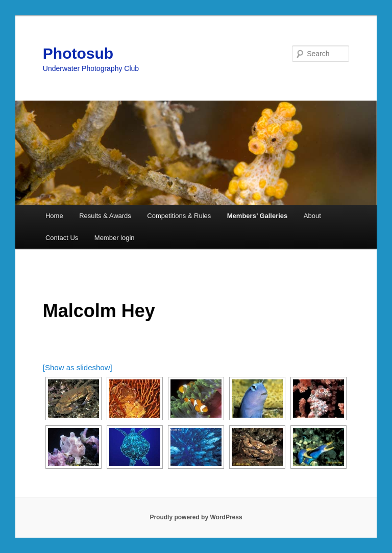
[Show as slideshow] (78, 367)
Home (54, 216)
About (312, 216)
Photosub (78, 53)
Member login (115, 238)
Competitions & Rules (179, 216)
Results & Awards (105, 216)
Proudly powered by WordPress (196, 517)
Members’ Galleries (258, 216)
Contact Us (62, 238)
